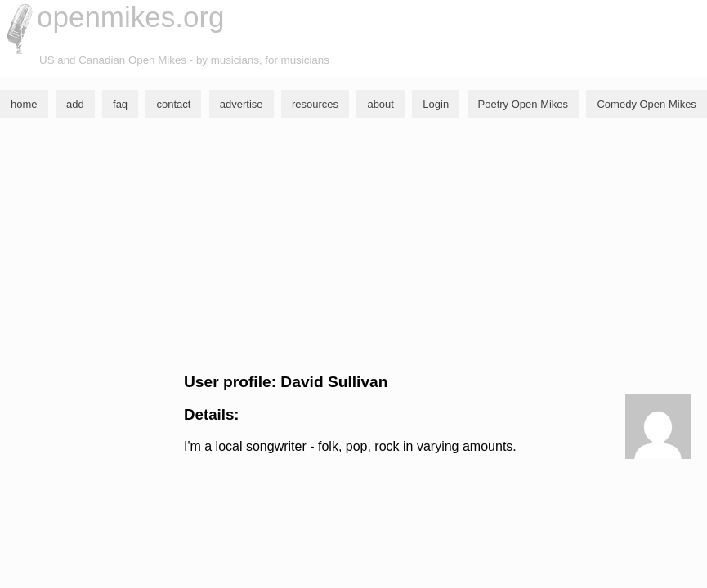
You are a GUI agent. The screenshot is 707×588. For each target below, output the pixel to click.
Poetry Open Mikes (524, 104)
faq (120, 104)
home (24, 104)
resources (315, 104)
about (380, 104)
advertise (242, 104)
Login (436, 104)
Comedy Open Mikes (646, 104)
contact (173, 104)
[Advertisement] (353, 246)
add (75, 104)
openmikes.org (131, 17)
